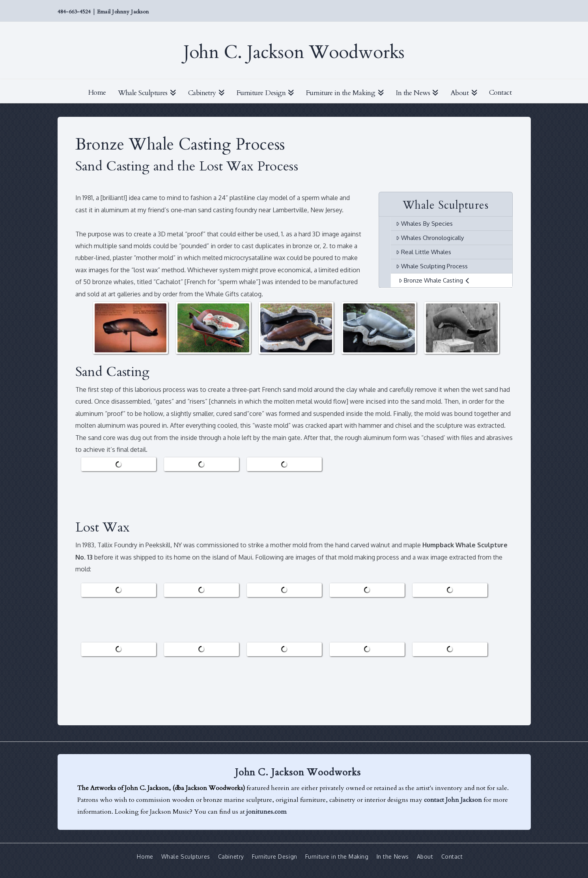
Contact (452, 856)
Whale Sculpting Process (432, 266)
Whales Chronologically (430, 238)
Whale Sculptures (186, 856)
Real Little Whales (424, 252)
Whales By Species (424, 223)
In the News (393, 856)
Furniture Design (275, 856)
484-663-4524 (74, 12)
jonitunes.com (267, 812)
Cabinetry (231, 856)
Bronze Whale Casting (434, 280)
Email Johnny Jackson (123, 12)
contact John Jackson (453, 800)
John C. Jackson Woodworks (294, 52)
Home (145, 856)
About (425, 856)
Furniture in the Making (337, 856)
